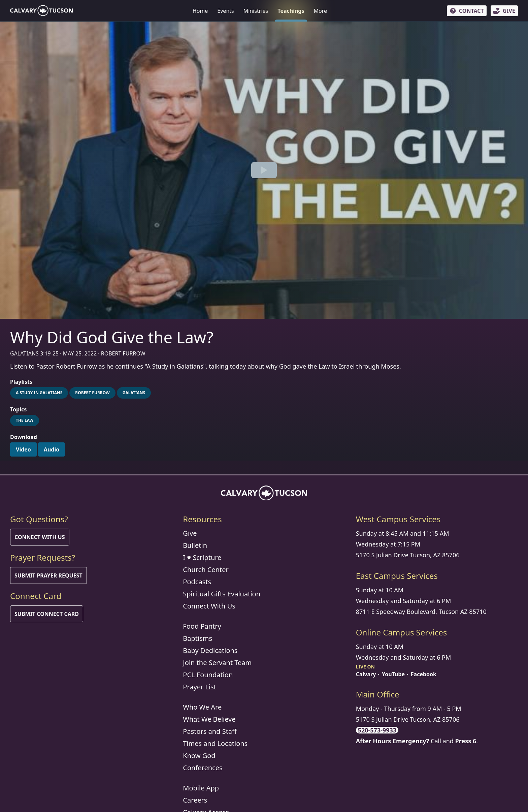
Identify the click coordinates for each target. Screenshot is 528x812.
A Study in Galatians (39, 393)
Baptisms (197, 638)
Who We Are (202, 707)
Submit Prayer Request (48, 575)
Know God (199, 756)
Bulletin (195, 545)
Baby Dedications (210, 650)
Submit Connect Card (47, 614)
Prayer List (200, 687)
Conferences (203, 768)
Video (23, 449)
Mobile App (201, 788)
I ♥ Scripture (202, 557)
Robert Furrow (92, 393)
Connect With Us (40, 537)
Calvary (366, 674)
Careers (195, 800)
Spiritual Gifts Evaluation (222, 594)
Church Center (206, 570)
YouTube (393, 674)
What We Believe (209, 719)
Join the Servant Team (217, 663)
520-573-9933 (377, 730)
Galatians (134, 393)
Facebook (424, 674)
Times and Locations (215, 743)
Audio (52, 449)
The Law (25, 420)
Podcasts (197, 582)
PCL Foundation (208, 675)
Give (190, 533)
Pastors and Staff (210, 731)
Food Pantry (202, 626)
